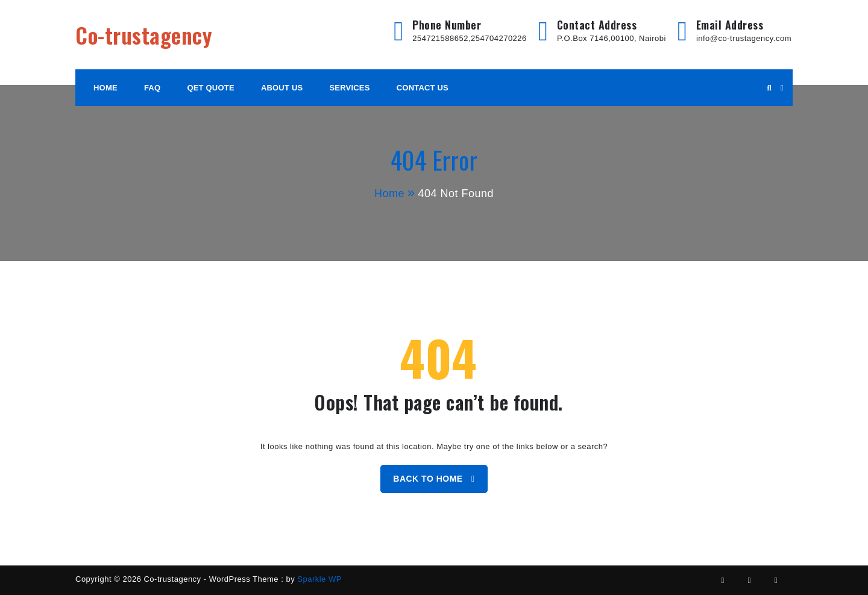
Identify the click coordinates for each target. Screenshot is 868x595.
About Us (282, 88)
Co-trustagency (144, 35)
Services (350, 88)
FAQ (152, 88)
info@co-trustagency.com (744, 38)
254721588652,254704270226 (470, 38)
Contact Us (423, 88)
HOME (105, 88)
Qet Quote (210, 88)
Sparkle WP (319, 579)
